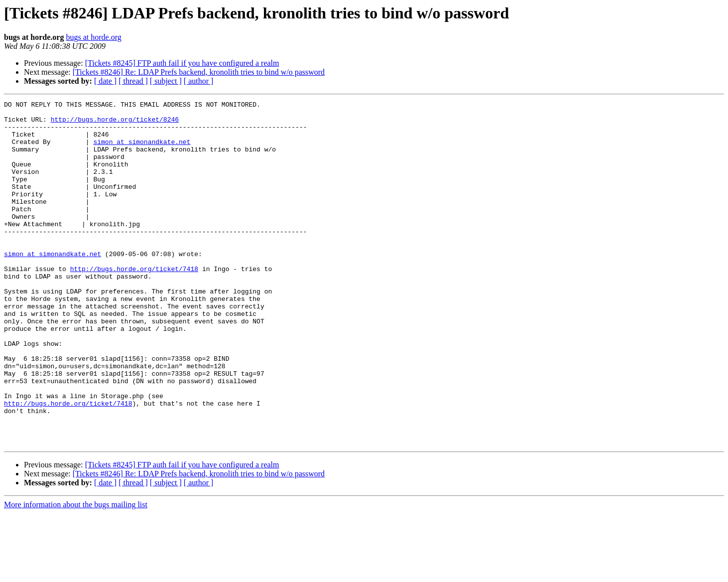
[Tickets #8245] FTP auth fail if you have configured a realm (182, 63)
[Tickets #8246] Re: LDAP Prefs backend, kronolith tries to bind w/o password (199, 72)
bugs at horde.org (93, 37)
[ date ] (105, 81)
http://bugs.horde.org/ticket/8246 (115, 124)
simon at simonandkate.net (142, 150)
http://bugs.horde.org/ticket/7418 (134, 303)
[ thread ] (133, 81)
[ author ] (199, 81)
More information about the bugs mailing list (76, 573)
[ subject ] (166, 81)
